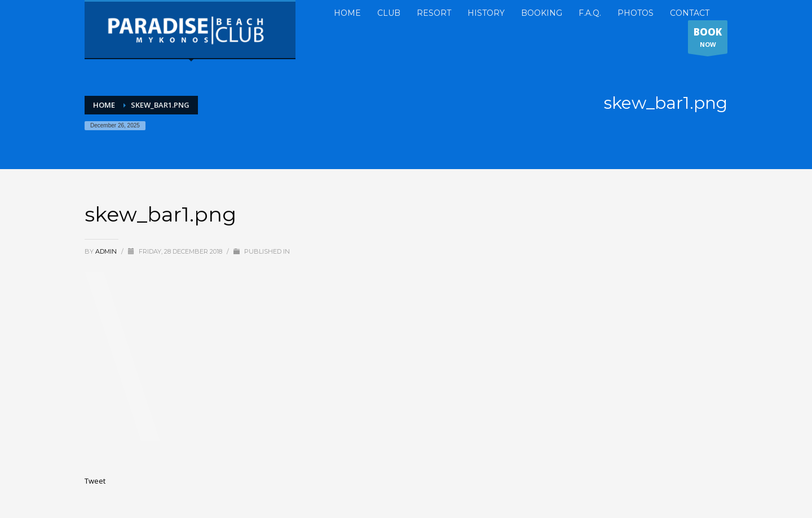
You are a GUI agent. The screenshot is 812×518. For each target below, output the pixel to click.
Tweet (95, 481)
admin (107, 251)
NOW (708, 39)
